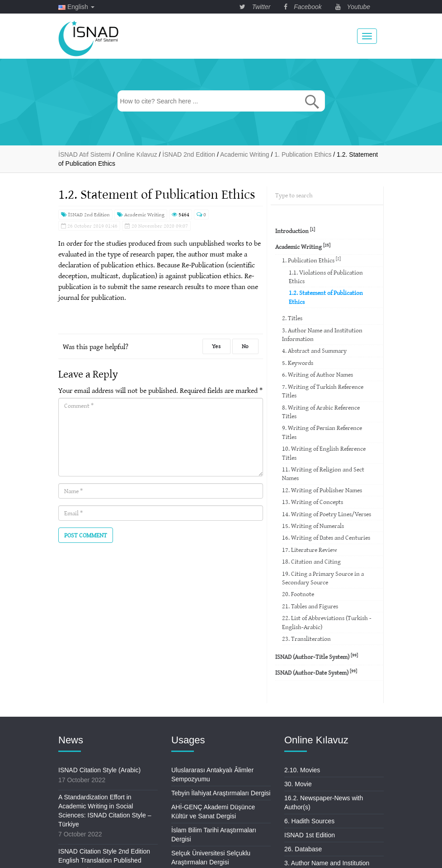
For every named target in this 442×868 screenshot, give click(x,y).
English (76, 7)
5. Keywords (298, 363)
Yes (216, 346)
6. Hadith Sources (309, 821)
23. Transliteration (306, 639)
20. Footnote (298, 594)
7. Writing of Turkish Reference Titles (323, 391)
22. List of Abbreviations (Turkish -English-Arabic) (327, 622)
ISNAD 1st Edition (310, 835)
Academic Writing (141, 214)
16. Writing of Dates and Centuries (326, 537)
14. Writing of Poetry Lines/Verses (327, 514)
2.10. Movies (302, 770)
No (245, 346)
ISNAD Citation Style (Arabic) (99, 770)
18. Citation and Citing (311, 561)
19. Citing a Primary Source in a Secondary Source (323, 578)
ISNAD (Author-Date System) (316, 672)
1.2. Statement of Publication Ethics (326, 297)
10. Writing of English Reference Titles (324, 453)
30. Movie (298, 784)
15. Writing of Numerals (313, 526)
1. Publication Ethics (311, 260)
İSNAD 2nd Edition (85, 214)
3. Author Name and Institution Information (322, 334)
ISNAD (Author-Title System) (317, 656)
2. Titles (292, 318)
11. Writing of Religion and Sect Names (323, 474)
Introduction (295, 231)
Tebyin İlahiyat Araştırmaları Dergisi (221, 793)
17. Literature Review (310, 550)
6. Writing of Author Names (317, 374)
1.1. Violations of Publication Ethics (326, 277)
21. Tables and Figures (310, 606)
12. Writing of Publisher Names (322, 490)
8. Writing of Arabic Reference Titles (321, 412)
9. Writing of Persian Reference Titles (322, 432)
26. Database (303, 849)
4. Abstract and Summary (314, 350)
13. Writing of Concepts (313, 502)
